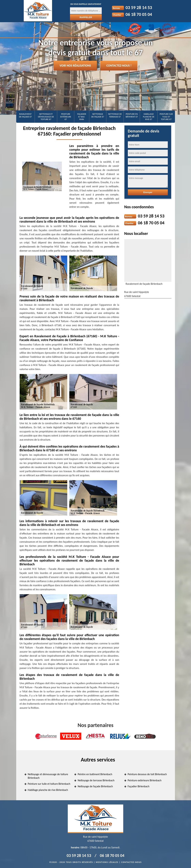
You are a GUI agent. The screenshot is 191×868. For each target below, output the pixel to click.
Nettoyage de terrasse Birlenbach (96, 780)
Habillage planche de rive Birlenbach (48, 790)
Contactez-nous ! (119, 66)
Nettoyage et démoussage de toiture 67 (46, 117)
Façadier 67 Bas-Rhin (82, 117)
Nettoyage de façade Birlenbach (95, 786)
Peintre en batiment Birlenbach (95, 774)
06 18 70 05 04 (139, 14)
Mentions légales (107, 862)
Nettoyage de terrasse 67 (115, 115)
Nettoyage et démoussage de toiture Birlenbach (48, 776)
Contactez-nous (132, 862)
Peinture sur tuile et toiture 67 (166, 117)
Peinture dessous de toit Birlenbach (147, 774)
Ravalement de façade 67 (25, 115)
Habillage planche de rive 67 (149, 117)
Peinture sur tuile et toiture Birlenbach (49, 784)
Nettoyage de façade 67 (98, 115)
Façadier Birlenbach (139, 786)
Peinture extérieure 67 (66, 117)
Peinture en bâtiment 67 (132, 115)
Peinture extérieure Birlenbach (145, 780)
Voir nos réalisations (75, 66)
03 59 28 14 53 (139, 8)
